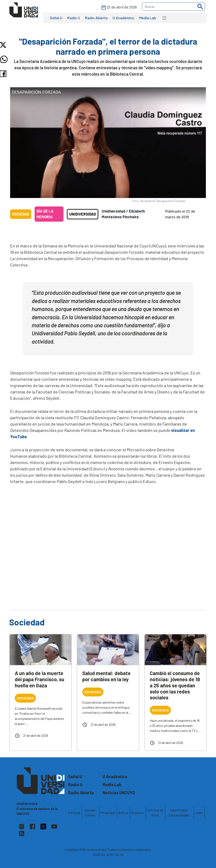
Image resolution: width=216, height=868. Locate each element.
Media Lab (148, 18)
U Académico (123, 18)
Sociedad (21, 214)
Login (199, 813)
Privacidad (108, 813)
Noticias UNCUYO (119, 793)
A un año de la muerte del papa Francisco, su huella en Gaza (40, 679)
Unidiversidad (83, 214)
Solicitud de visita (155, 813)
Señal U (56, 18)
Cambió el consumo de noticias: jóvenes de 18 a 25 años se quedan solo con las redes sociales (175, 685)
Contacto (137, 813)
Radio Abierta (96, 18)
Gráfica (123, 813)
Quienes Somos (90, 813)
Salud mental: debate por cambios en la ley (106, 676)
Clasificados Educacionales (179, 813)
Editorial (74, 813)
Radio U (74, 18)
